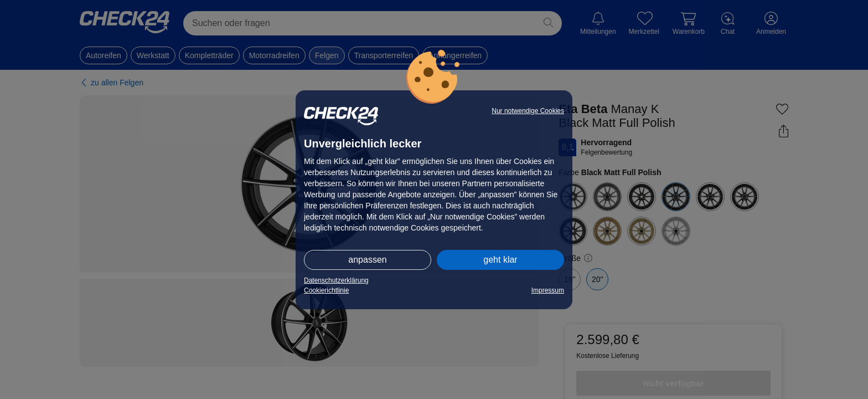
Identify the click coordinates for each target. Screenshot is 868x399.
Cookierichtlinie (326, 290)
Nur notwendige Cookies (528, 111)
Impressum (548, 290)
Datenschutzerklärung (336, 280)
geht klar (500, 260)
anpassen (367, 260)
